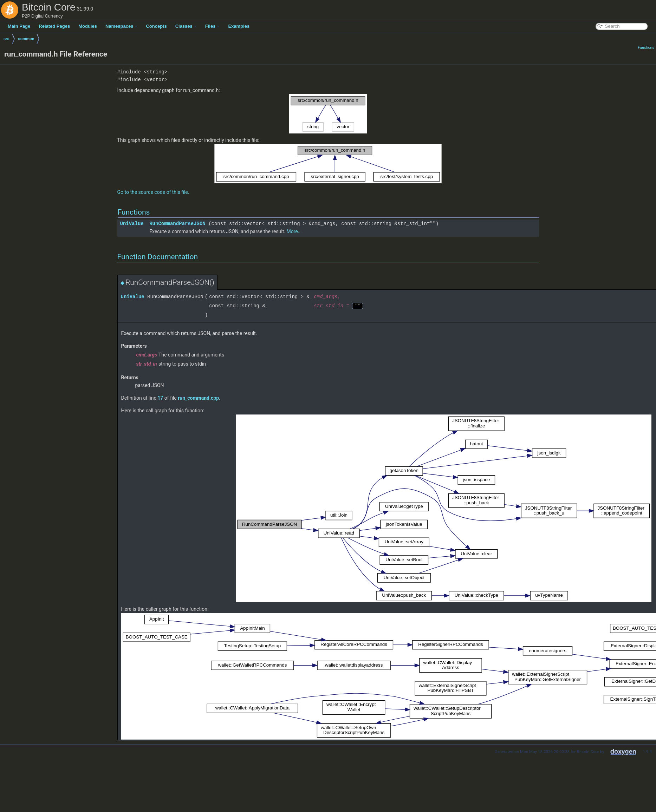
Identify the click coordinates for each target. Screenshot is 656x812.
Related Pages (54, 26)
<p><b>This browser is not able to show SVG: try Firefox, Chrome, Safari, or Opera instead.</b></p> (328, 114)
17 (160, 398)
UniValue (132, 224)
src (7, 39)
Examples (239, 26)
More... (294, 231)
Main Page (19, 26)
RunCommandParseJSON (177, 224)
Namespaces (122, 26)
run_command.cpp (198, 398)
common (26, 39)
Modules (88, 26)
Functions (646, 48)
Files (213, 26)
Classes (186, 26)
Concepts (156, 26)
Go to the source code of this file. (153, 192)
